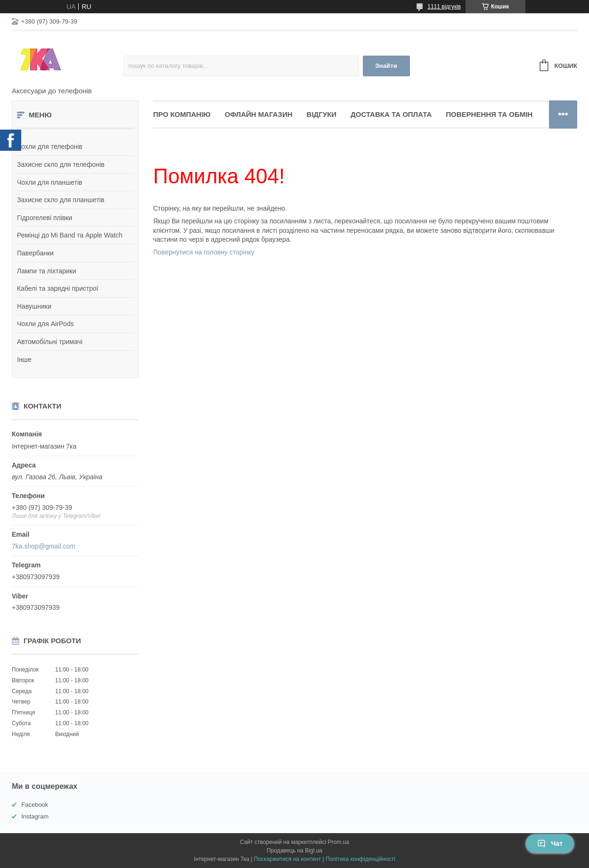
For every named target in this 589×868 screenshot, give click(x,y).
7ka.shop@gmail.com (44, 546)
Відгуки (322, 114)
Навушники (34, 306)
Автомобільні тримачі (50, 342)
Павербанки (35, 253)
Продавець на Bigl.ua (294, 851)
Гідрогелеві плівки (45, 218)
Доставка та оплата (391, 114)
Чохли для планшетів (49, 182)
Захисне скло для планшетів (61, 200)
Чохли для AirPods (45, 324)
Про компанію (182, 114)
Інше (24, 360)
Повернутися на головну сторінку (204, 252)
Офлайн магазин (259, 114)
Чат (550, 843)
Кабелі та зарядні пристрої (58, 288)
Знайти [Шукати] (386, 66)
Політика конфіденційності (360, 859)
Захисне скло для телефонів (61, 164)
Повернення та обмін (489, 114)
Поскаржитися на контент (287, 859)
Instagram (35, 816)
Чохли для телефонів (50, 147)
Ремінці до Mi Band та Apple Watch (70, 235)
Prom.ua (339, 842)
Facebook (35, 805)
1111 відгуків (444, 7)
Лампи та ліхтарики (47, 271)
